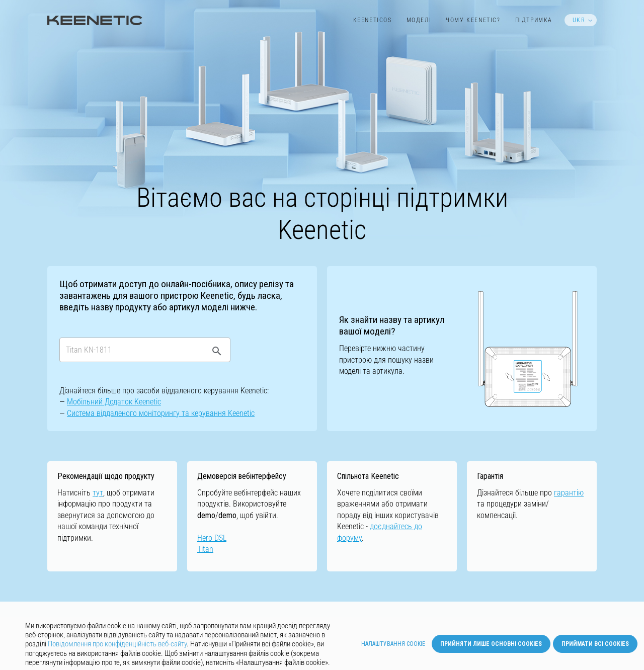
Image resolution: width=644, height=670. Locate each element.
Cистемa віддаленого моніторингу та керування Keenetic (161, 413)
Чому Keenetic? (473, 20)
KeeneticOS (373, 20)
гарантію (569, 493)
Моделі (419, 20)
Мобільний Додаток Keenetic (114, 402)
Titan (205, 549)
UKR (579, 20)
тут (98, 493)
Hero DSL (212, 538)
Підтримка (534, 20)
